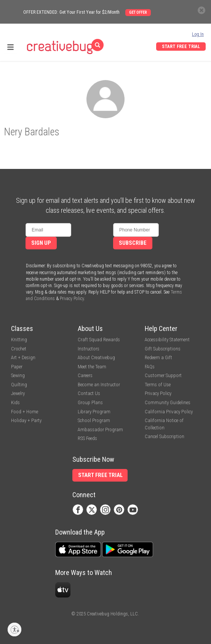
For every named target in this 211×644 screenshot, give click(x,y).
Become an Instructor (99, 385)
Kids (15, 402)
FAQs (150, 367)
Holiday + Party (26, 420)
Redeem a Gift (158, 357)
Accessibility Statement (167, 340)
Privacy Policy (72, 299)
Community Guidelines (168, 402)
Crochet (19, 349)
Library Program (94, 412)
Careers (85, 375)
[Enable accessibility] (14, 630)
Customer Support (163, 375)
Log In (198, 34)
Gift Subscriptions (163, 349)
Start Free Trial (181, 47)
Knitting (19, 340)
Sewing (18, 375)
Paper (17, 367)
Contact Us (89, 393)
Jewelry (18, 393)
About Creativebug (96, 357)
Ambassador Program (100, 430)
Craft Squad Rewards (99, 340)
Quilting (19, 385)
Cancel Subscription (165, 436)
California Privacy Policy (169, 412)
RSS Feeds (87, 438)
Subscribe (133, 243)
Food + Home (25, 412)
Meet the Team (92, 367)
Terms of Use (158, 385)
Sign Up (41, 243)
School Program (94, 420)
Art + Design (23, 357)
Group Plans (90, 402)
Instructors (89, 349)
